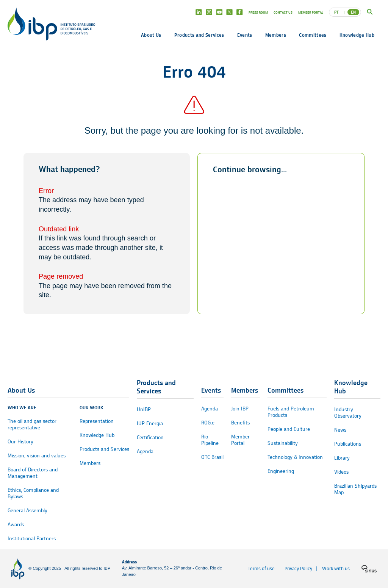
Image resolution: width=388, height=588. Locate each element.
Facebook (240, 12)
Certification (150, 437)
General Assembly (27, 511)
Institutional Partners (32, 539)
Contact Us (283, 12)
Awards (16, 525)
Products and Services (199, 35)
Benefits (240, 423)
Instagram (209, 12)
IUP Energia (150, 423)
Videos (341, 472)
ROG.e (208, 423)
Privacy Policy (298, 569)
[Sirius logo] (369, 569)
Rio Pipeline (210, 440)
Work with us (336, 569)
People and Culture (289, 429)
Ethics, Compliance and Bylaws (33, 493)
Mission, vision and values (37, 456)
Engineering (281, 471)
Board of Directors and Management (33, 473)
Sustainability (283, 443)
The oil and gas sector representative (32, 424)
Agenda (145, 452)
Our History (20, 442)
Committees (313, 35)
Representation (97, 421)
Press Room (258, 12)
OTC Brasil (212, 457)
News (340, 430)
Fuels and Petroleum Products (291, 412)
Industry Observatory (348, 413)
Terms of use (261, 569)
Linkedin (199, 12)
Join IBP (240, 409)
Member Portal (311, 12)
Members (276, 35)
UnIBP (144, 409)
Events (245, 35)
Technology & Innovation (295, 457)
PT (336, 12)
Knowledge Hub (357, 35)
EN (353, 12)
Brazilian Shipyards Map (355, 489)
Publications (348, 444)
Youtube (219, 12)
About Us (151, 35)
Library (342, 458)
